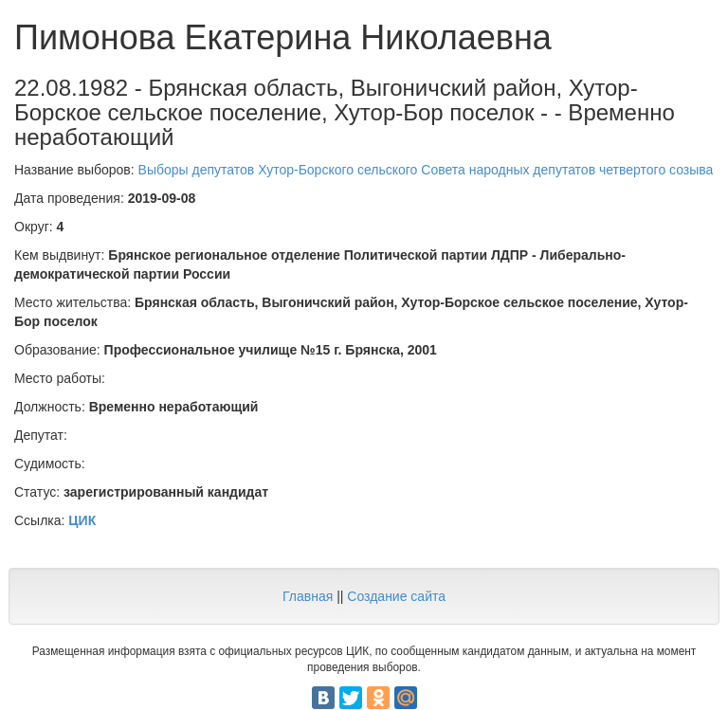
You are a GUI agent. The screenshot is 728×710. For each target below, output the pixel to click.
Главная (308, 596)
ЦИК (82, 520)
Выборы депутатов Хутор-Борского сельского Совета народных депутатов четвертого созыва (426, 170)
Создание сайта (396, 596)
